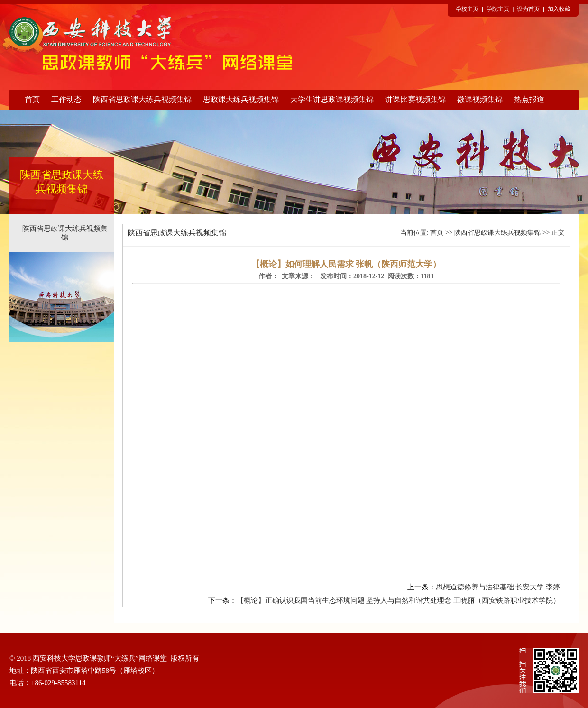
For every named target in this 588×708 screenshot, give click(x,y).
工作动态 (66, 99)
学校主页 (467, 9)
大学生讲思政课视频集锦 (332, 99)
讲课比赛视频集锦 (415, 99)
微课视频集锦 (480, 99)
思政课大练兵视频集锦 (241, 99)
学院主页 (498, 9)
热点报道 (529, 99)
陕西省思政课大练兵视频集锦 (142, 99)
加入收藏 (559, 9)
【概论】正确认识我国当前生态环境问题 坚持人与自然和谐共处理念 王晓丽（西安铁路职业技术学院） (399, 600)
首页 (32, 99)
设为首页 (528, 9)
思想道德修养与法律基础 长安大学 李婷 (498, 587)
